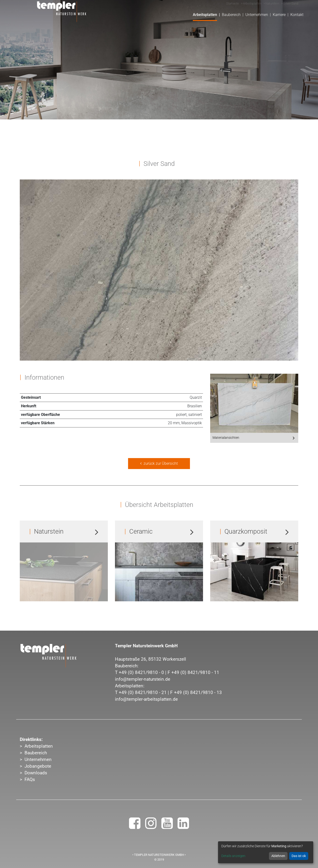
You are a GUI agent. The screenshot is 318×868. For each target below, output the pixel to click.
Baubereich (36, 753)
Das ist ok (299, 856)
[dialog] (266, 852)
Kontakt (297, 15)
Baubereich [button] (231, 15)
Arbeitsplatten (39, 746)
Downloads (36, 773)
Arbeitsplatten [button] (205, 15)
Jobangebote (38, 766)
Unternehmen (38, 760)
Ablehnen (278, 856)
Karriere (279, 15)
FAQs (30, 780)
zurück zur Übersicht (159, 463)
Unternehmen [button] (257, 15)
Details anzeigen (233, 856)
